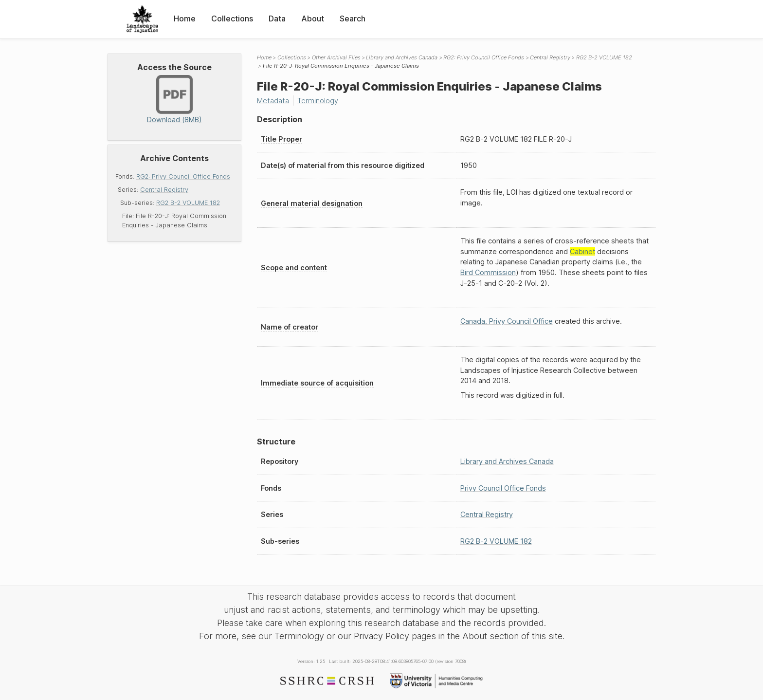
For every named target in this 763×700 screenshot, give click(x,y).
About (313, 18)
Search (353, 18)
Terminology (318, 101)
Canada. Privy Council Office (507, 321)
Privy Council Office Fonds (503, 488)
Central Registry (164, 190)
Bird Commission (488, 272)
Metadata (273, 101)
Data (277, 18)
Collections (232, 18)
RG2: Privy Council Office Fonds (183, 176)
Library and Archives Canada (402, 57)
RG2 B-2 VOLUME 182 (188, 203)
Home (185, 18)
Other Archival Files (336, 57)
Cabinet (582, 251)
